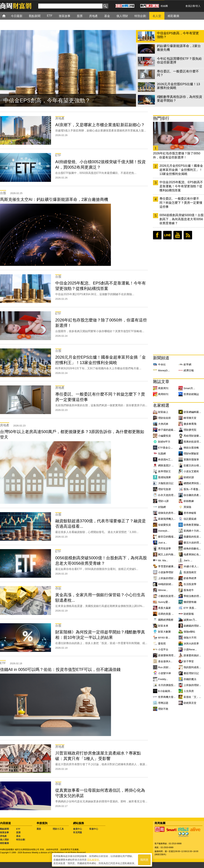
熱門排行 (161, 118)
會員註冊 (190, 6)
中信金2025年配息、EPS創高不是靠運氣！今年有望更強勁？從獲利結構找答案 (181, 186)
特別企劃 (21, 840)
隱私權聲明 (93, 860)
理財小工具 (58, 829)
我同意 (144, 860)
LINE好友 (167, 235)
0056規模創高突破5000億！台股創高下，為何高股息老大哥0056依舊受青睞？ (182, 219)
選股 (39, 829)
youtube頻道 (178, 235)
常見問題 (78, 832)
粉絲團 (164, 6)
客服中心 (94, 829)
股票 (18, 832)
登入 (198, 6)
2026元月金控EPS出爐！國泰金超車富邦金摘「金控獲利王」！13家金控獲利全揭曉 (181, 170)
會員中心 (78, 829)
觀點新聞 (4, 829)
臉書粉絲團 (157, 235)
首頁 (7, 16)
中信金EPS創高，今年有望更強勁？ (47, 100)
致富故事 (4, 832)
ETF (18, 829)
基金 (18, 836)
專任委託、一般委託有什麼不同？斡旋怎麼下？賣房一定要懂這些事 (181, 203)
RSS (188, 235)
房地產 (3, 836)
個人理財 (4, 840)
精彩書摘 (4, 843)
